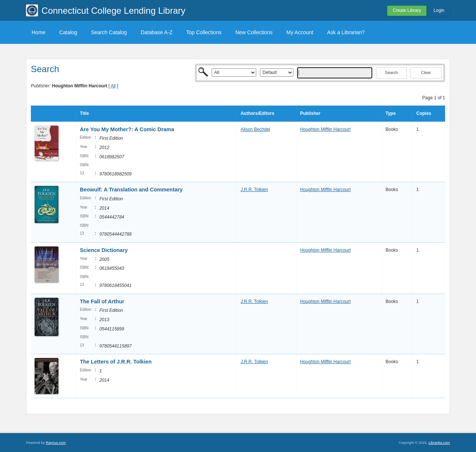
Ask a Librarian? (346, 32)
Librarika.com (439, 443)
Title (84, 113)
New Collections (254, 32)
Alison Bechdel (255, 129)
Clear (426, 72)
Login (439, 10)
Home (38, 32)
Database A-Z (157, 32)
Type (391, 113)
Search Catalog (109, 32)
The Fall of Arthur (102, 301)
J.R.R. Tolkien (254, 190)
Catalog (68, 32)
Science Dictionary (104, 250)
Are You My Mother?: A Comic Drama (127, 129)
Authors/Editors (258, 113)
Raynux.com (56, 443)
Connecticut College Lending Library (114, 11)
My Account (300, 32)
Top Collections (204, 32)
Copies (424, 113)
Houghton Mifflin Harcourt (325, 129)
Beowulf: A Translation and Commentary (131, 190)
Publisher (310, 113)
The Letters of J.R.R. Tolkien (116, 362)
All (113, 86)
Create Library (407, 10)
